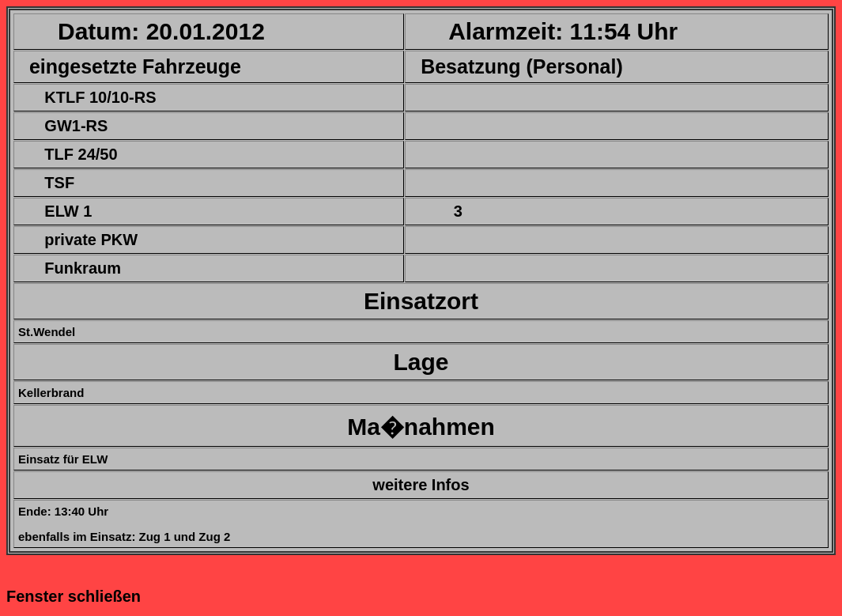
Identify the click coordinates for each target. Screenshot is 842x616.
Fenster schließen (74, 596)
